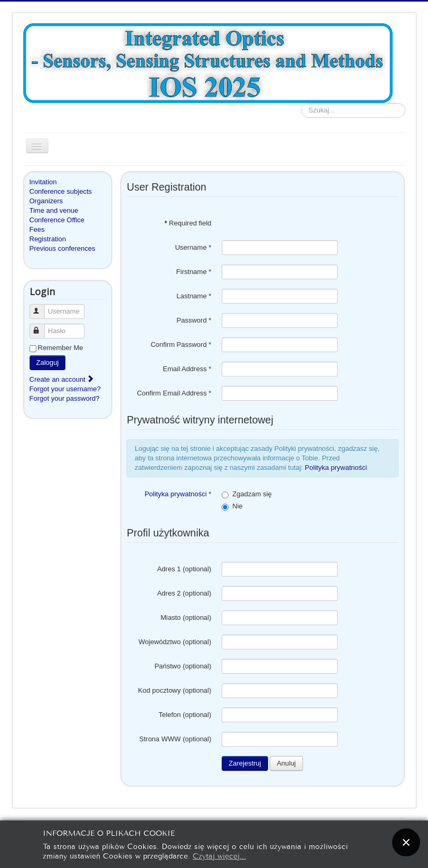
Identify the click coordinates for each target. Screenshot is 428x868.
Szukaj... (301, 103)
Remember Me (61, 348)
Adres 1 (169, 569)
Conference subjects (61, 191)
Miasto (170, 617)
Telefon (170, 715)
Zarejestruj (245, 763)
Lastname (194, 296)
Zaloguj (48, 362)
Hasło (42, 327)
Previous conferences (63, 248)
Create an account (62, 379)
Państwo (168, 666)
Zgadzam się (252, 494)
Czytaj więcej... (219, 855)
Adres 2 (169, 593)
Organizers (46, 201)
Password (194, 320)
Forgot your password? (65, 398)
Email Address (187, 369)
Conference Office (57, 220)
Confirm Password (181, 345)
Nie (237, 506)
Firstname (194, 272)
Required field (188, 223)
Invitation (43, 182)
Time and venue (54, 210)
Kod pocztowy (160, 690)
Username (42, 307)
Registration (48, 239)
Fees (37, 229)
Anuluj (286, 763)
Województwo (160, 642)
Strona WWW (160, 739)
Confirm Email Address (174, 393)
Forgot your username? (65, 389)
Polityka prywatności (336, 468)
